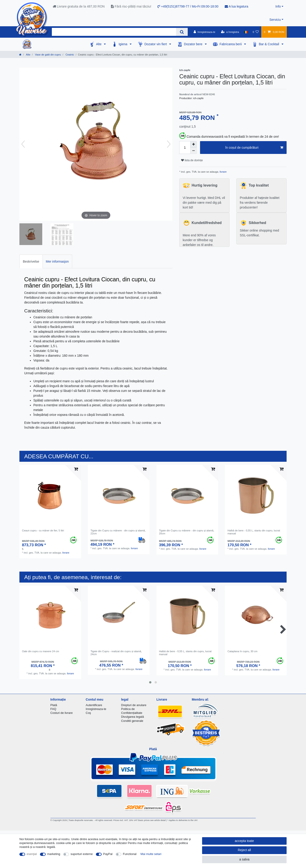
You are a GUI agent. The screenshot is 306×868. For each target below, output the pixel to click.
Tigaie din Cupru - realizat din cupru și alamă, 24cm (116, 653)
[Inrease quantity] (193, 144)
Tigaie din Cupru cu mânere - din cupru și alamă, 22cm (118, 532)
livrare (223, 172)
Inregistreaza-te (96, 709)
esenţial (32, 854)
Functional (130, 854)
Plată (54, 705)
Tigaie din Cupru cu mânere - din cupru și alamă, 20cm (186, 532)
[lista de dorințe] (256, 32)
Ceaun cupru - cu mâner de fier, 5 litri (43, 530)
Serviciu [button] (275, 20)
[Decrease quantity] (193, 151)
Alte (99, 44)
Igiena (123, 44)
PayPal (108, 854)
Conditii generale (132, 721)
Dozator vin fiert (156, 44)
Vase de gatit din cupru (48, 55)
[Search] (182, 32)
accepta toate (244, 841)
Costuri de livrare (62, 713)
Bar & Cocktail (269, 44)
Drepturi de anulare (134, 705)
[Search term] (114, 32)
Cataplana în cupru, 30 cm (242, 651)
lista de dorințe (192, 160)
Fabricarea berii (231, 44)
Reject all (244, 850)
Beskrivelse (31, 261)
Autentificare (94, 705)
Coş (88, 713)
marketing (54, 854)
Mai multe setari (151, 854)
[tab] (31, 261)
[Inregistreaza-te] (204, 32)
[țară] (246, 32)
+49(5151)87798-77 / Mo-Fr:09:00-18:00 (188, 6)
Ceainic (69, 55)
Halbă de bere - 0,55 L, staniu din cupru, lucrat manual (254, 532)
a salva (244, 859)
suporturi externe (82, 854)
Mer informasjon (57, 261)
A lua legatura (236, 6)
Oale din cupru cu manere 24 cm (40, 651)
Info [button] (278, 6)
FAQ (53, 709)
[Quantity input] (185, 148)
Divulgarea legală (132, 717)
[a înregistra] (230, 32)
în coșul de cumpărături (254, 148)
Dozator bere (194, 44)
